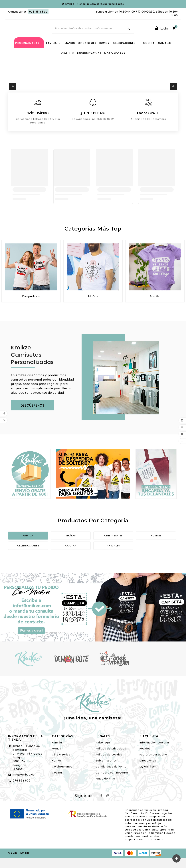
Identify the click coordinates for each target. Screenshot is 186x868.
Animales (113, 556)
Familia (28, 546)
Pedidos (145, 759)
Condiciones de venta (111, 778)
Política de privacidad (111, 759)
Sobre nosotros (106, 771)
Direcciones (148, 771)
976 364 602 (22, 792)
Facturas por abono (153, 765)
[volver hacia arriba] (176, 858)
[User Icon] (161, 34)
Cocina (71, 556)
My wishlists (148, 778)
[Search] (88, 34)
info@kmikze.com (25, 786)
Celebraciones (28, 556)
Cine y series (113, 546)
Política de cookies (109, 765)
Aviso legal (103, 753)
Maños (71, 546)
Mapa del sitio (105, 790)
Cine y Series (61, 765)
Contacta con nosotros (112, 784)
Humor (156, 546)
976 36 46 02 (38, 12)
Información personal (155, 753)
